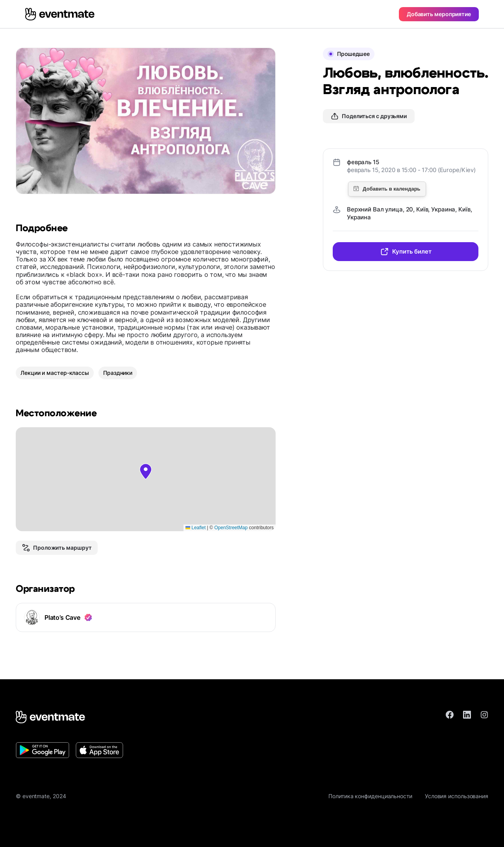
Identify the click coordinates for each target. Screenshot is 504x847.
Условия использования (457, 796)
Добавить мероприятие (439, 14)
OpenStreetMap (231, 528)
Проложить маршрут (57, 548)
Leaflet (195, 528)
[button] (146, 471)
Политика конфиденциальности (370, 796)
